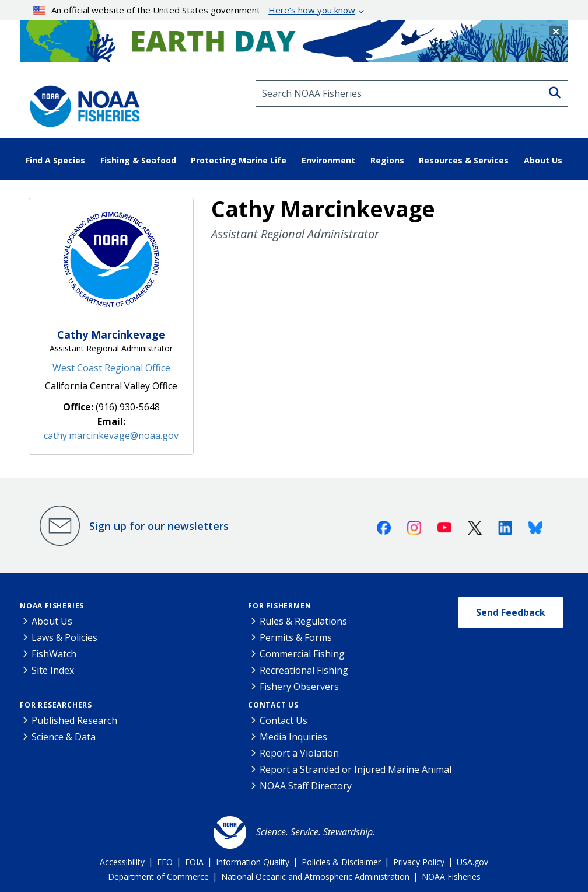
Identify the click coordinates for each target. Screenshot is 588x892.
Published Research (74, 720)
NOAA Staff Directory (306, 786)
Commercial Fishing (302, 654)
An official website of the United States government (195, 10)
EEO (165, 862)
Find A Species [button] (55, 160)
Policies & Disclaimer (341, 862)
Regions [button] (387, 160)
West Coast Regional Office (111, 368)
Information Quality (253, 862)
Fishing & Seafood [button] (138, 160)
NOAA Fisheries (52, 606)
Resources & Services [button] (464, 160)
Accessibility (122, 862)
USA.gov (473, 862)
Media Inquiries (293, 737)
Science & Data (64, 737)
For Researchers (56, 705)
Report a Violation (299, 753)
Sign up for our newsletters (159, 526)
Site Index (53, 670)
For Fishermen (279, 606)
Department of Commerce (158, 877)
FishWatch (54, 654)
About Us (52, 621)
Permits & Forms (296, 637)
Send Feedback (511, 612)
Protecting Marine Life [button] (239, 160)
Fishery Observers (299, 687)
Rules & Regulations (303, 621)
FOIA (194, 862)
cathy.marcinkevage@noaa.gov (111, 435)
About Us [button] (543, 160)
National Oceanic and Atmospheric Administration (315, 877)
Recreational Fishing (304, 670)
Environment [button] (328, 160)
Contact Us (273, 705)
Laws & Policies (64, 637)
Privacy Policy (419, 862)
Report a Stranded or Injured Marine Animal (356, 769)
